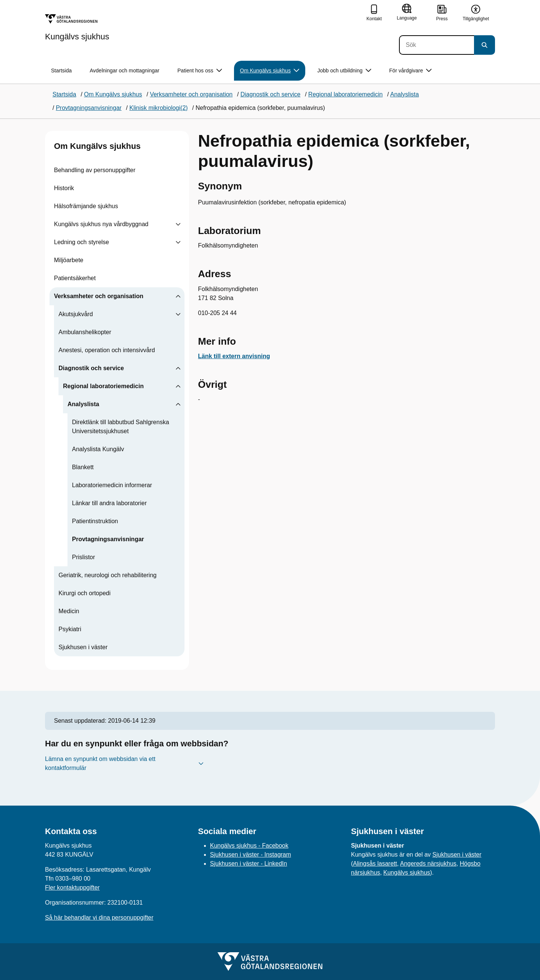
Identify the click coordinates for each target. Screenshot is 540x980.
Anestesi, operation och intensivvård (107, 350)
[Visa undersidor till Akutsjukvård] (178, 314)
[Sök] (436, 45)
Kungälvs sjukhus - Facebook (249, 846)
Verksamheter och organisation (99, 296)
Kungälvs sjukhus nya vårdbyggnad (101, 224)
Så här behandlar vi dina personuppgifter (99, 918)
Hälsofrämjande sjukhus (86, 206)
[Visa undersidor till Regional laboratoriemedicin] (178, 386)
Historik (64, 188)
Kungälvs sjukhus (407, 873)
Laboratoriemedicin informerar (112, 485)
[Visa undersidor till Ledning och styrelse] (178, 242)
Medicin (69, 611)
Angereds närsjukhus (428, 864)
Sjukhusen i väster (83, 647)
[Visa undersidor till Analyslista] (178, 404)
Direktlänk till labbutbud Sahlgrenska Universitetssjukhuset (121, 427)
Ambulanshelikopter (85, 332)
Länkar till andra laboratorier (109, 503)
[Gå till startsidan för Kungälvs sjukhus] (77, 27)
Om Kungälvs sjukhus (97, 146)
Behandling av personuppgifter (95, 170)
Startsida (61, 71)
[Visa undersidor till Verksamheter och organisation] (178, 296)
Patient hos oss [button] (200, 71)
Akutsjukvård (76, 314)
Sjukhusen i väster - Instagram (250, 855)
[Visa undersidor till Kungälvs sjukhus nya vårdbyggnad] (178, 224)
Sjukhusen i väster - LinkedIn (248, 864)
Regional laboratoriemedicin (103, 386)
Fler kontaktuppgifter (72, 888)
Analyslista (83, 404)
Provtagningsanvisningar (108, 539)
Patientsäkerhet (75, 278)
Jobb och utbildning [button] (344, 71)
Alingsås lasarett (375, 864)
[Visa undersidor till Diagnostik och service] (178, 368)
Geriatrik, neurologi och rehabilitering (107, 575)
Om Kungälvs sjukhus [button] (270, 71)
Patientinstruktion (95, 521)
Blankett (83, 467)
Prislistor (83, 557)
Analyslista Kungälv (98, 449)
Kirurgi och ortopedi (85, 593)
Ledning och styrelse (82, 242)
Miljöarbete (69, 260)
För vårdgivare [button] (410, 71)
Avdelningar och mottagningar (124, 71)
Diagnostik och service (91, 368)
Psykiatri (70, 629)
